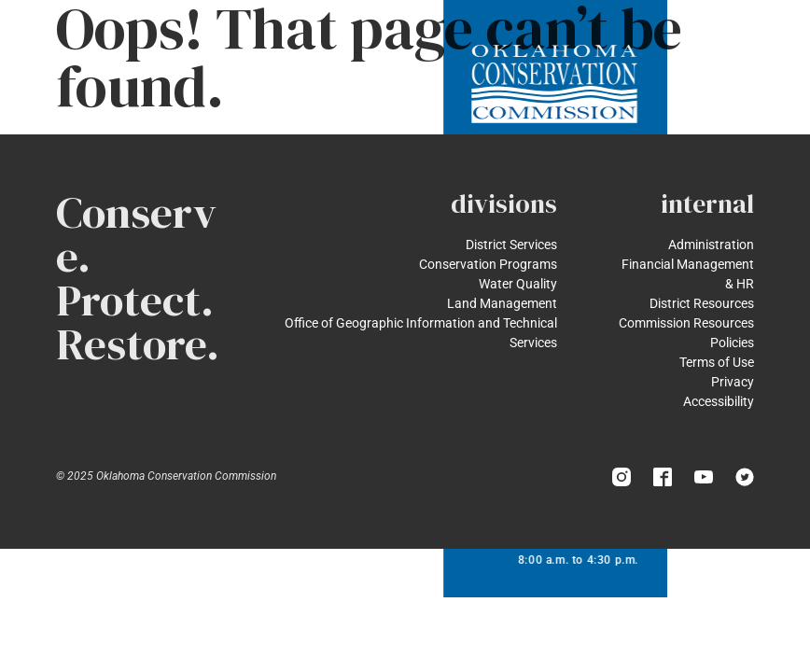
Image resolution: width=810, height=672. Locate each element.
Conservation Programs (488, 264)
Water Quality (518, 284)
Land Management (502, 303)
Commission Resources (686, 323)
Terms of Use (717, 362)
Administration (711, 245)
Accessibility (719, 401)
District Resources (702, 303)
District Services (511, 245)
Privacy (733, 382)
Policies (732, 343)
